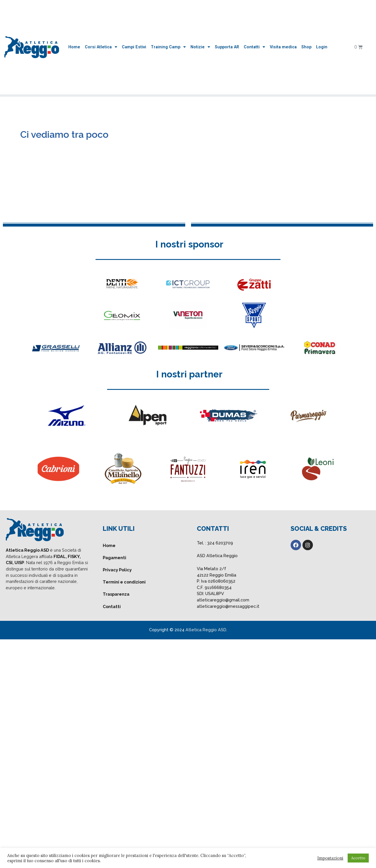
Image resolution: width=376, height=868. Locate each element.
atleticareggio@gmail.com (223, 600)
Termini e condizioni (124, 582)
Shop (306, 47)
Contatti (254, 47)
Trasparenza (116, 594)
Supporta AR (227, 47)
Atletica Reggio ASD (206, 630)
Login (322, 47)
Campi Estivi (134, 47)
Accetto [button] (358, 858)
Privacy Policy (117, 570)
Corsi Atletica (101, 47)
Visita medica (283, 47)
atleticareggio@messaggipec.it (228, 606)
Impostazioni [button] (330, 858)
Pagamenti (114, 558)
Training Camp (168, 47)
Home (74, 47)
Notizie (200, 47)
